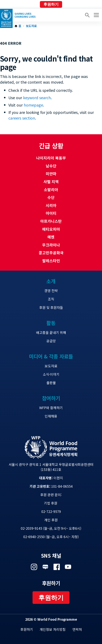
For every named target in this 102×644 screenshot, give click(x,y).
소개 (51, 281)
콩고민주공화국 (51, 253)
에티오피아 (51, 229)
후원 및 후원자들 (51, 307)
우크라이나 (51, 245)
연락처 (77, 629)
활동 (51, 323)
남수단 (51, 166)
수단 (51, 197)
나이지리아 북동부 (51, 158)
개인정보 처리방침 (53, 629)
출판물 (51, 383)
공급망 (51, 341)
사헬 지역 (51, 182)
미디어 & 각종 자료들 (51, 356)
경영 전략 (51, 291)
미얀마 (51, 174)
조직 (51, 299)
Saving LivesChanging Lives (25, 15)
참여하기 (51, 398)
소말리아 (51, 190)
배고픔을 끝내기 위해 (51, 332)
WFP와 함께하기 (51, 408)
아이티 (51, 213)
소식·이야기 (51, 374)
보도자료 (31, 26)
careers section (22, 118)
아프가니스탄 (51, 221)
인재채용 (51, 416)
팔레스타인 (51, 261)
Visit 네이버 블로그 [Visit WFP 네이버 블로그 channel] (45, 567)
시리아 (51, 205)
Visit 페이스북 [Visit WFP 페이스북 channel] (57, 567)
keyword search (37, 97)
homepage (33, 105)
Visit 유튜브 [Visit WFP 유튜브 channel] (68, 567)
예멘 (51, 237)
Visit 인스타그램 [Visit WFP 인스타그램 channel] (34, 567)
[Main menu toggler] (96, 15)
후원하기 (51, 4)
